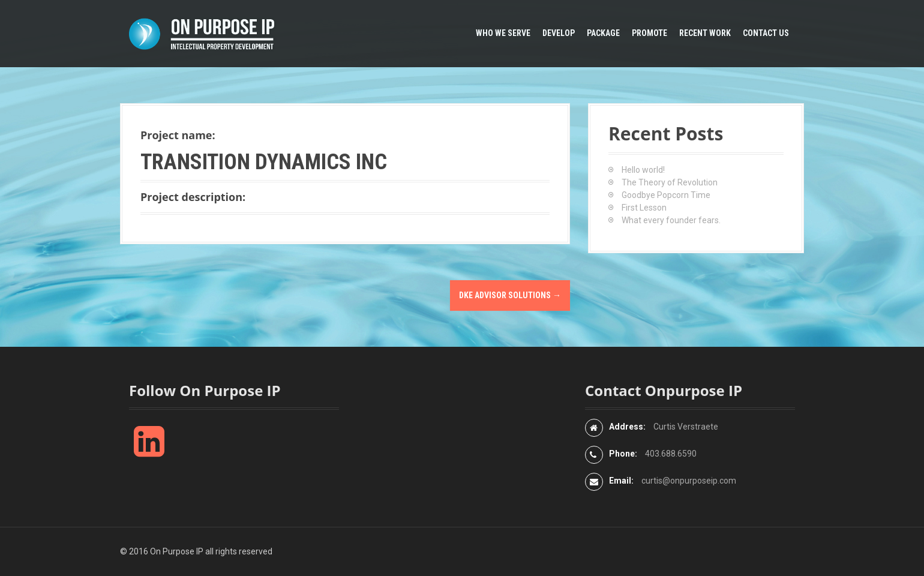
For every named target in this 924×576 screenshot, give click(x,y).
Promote (649, 33)
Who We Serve (503, 33)
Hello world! (643, 170)
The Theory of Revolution (670, 182)
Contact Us (766, 33)
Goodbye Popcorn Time (666, 195)
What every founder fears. (671, 220)
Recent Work (705, 33)
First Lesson (644, 208)
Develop (559, 33)
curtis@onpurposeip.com (689, 481)
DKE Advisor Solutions (510, 295)
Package (603, 33)
